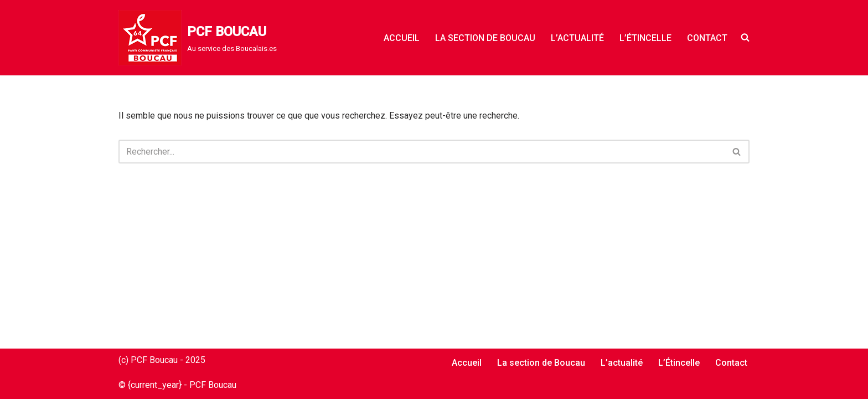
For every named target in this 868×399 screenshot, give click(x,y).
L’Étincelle (645, 38)
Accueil (402, 38)
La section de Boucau (485, 38)
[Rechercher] (422, 152)
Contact (707, 38)
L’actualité (577, 38)
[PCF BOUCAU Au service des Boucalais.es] (198, 38)
